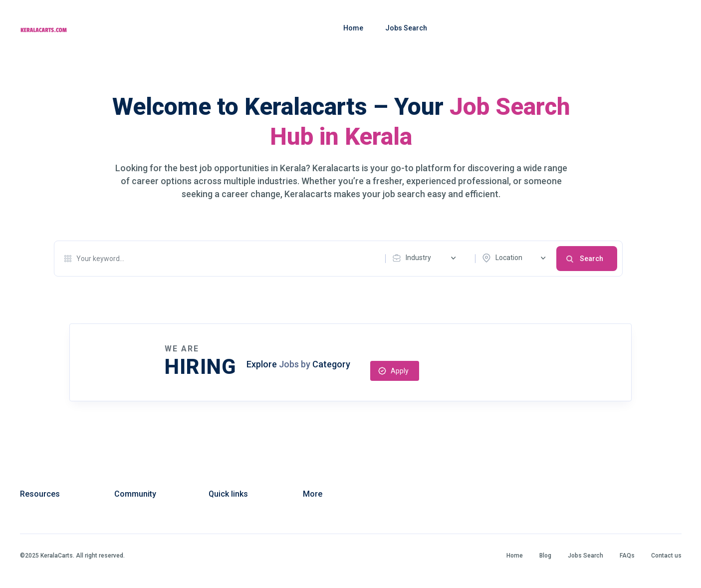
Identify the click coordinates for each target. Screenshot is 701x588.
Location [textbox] (509, 258)
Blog (545, 556)
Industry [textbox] (418, 258)
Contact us (666, 556)
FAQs (627, 556)
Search (591, 259)
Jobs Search (406, 28)
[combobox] (427, 258)
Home (353, 28)
